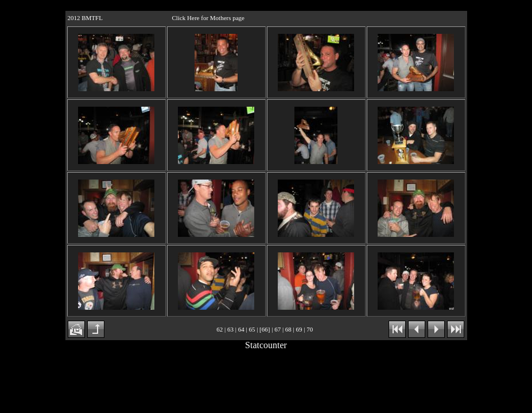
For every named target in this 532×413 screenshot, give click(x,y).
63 (230, 329)
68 (288, 329)
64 (241, 329)
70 (310, 329)
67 (277, 329)
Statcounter (266, 345)
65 (252, 329)
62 (220, 329)
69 (299, 329)
